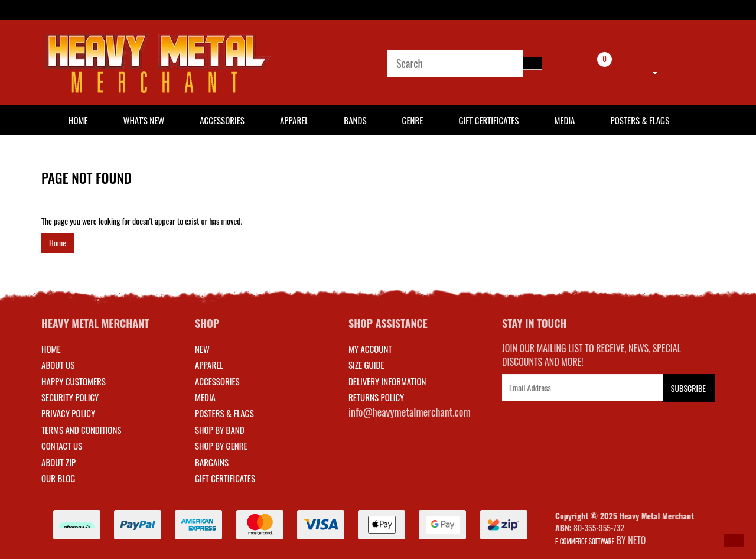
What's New (144, 120)
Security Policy (70, 397)
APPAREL (209, 365)
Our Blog (58, 478)
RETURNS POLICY (376, 397)
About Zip (58, 462)
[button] (734, 541)
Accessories (222, 120)
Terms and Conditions (81, 430)
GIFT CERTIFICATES (225, 478)
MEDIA (205, 397)
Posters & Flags (640, 120)
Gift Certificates (488, 120)
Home (58, 243)
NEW (202, 349)
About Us (58, 365)
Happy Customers (74, 381)
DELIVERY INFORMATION (387, 381)
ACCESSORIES (217, 381)
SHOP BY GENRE (221, 446)
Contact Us (62, 446)
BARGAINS (212, 462)
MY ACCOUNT (370, 349)
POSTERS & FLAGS (224, 413)
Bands (355, 120)
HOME (78, 120)
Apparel (294, 120)
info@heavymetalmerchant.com (410, 412)
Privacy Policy (68, 413)
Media (564, 120)
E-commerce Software (585, 541)
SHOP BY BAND (220, 430)
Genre (412, 120)
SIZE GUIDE (366, 365)
